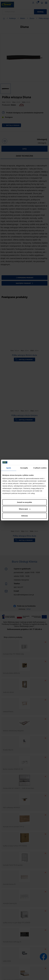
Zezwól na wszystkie (25, 502)
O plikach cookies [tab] (40, 468)
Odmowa (24, 516)
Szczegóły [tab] (24, 468)
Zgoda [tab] (9, 468)
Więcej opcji (25, 509)
